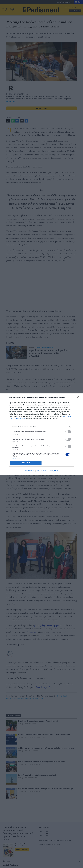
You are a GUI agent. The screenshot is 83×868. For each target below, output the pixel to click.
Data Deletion (29, 471)
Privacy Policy (54, 471)
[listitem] (41, 427)
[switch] (68, 432)
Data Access (41, 471)
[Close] (79, 398)
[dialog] (41, 434)
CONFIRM (26, 463)
